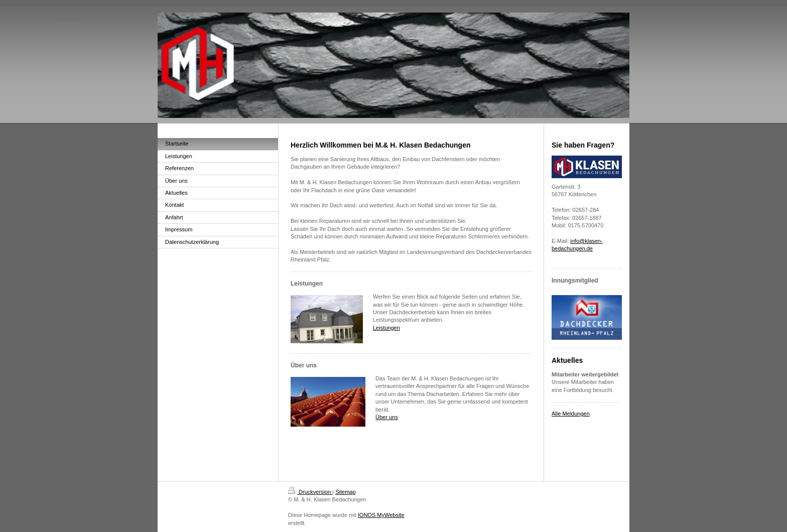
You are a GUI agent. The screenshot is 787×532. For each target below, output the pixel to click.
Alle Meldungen (571, 414)
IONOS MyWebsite (381, 515)
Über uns (387, 417)
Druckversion (310, 492)
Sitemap (345, 492)
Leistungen (386, 328)
